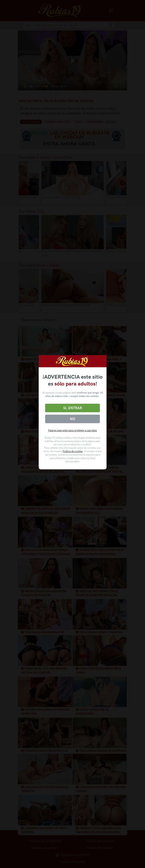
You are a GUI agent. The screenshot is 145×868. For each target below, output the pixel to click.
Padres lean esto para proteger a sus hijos (72, 430)
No (72, 419)
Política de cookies (73, 451)
